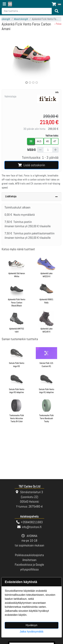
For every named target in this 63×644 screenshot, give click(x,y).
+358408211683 (32, 522)
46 (47, 141)
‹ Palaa (58, 24)
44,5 (39, 141)
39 (31, 141)
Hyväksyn (32, 625)
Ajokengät (5, 19)
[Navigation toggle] (4, 4)
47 (55, 141)
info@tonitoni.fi (32, 527)
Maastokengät (21, 19)
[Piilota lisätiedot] (56, 197)
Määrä (31, 150)
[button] (6, 59)
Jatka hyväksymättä (32, 632)
